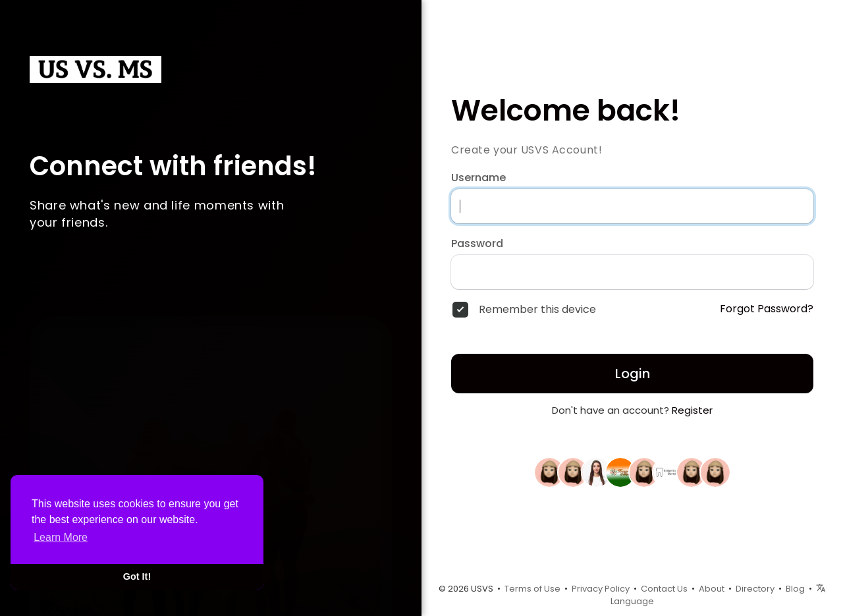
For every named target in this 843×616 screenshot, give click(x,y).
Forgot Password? (767, 309)
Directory (755, 589)
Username (478, 178)
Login (633, 374)
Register (692, 410)
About (712, 589)
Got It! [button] (137, 576)
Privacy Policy (601, 589)
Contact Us (664, 589)
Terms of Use (532, 589)
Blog (795, 589)
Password (477, 244)
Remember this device (537, 310)
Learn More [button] (61, 537)
